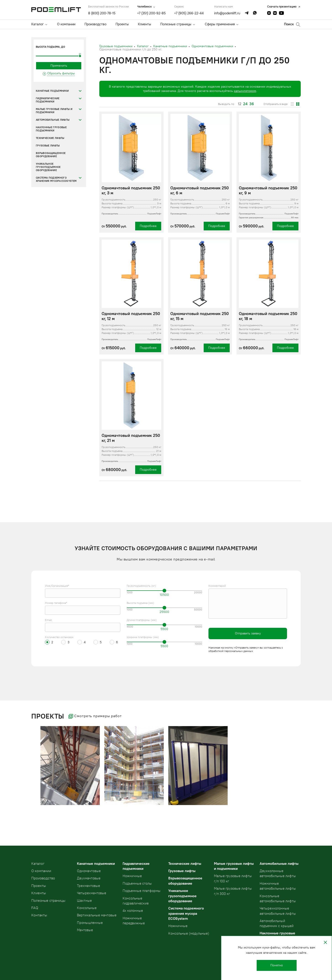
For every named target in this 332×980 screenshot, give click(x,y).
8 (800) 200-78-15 (102, 13)
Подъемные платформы (142, 891)
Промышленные (90, 923)
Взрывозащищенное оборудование (51, 155)
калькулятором (245, 91)
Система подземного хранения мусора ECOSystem (56, 179)
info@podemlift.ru (227, 13)
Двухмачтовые (89, 878)
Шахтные (84, 901)
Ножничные (132, 876)
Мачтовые (85, 930)
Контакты (39, 915)
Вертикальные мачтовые (97, 915)
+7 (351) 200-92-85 (152, 13)
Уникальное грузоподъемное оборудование (48, 167)
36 (252, 104)
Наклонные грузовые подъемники (51, 129)
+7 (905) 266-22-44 (189, 13)
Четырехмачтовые (92, 893)
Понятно (277, 965)
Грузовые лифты (48, 146)
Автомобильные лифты (53, 120)
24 (245, 104)
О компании (66, 24)
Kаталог (38, 864)
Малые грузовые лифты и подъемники (54, 111)
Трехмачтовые (88, 886)
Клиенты (145, 24)
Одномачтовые (89, 871)
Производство (95, 24)
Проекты (122, 24)
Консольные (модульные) (189, 933)
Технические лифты (50, 138)
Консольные (87, 908)
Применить (59, 66)
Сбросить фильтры (61, 73)
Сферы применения (220, 24)
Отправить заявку (248, 633)
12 (240, 104)
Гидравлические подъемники (48, 100)
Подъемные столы (137, 884)
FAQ (35, 908)
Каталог (37, 24)
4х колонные (133, 911)
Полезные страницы (176, 24)
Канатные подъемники (52, 91)
